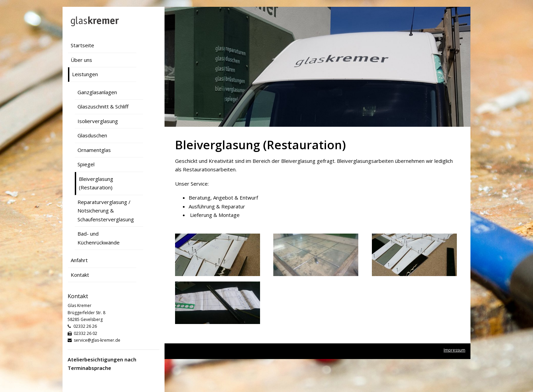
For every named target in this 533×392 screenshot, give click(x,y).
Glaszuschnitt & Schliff (103, 106)
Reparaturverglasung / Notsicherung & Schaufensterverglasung (106, 211)
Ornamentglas (94, 150)
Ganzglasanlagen (97, 92)
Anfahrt (79, 260)
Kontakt (80, 275)
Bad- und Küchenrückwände (99, 238)
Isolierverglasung (98, 121)
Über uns (81, 60)
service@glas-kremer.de (97, 340)
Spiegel (86, 164)
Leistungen (85, 74)
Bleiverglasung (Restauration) (96, 183)
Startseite (82, 45)
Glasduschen (92, 135)
